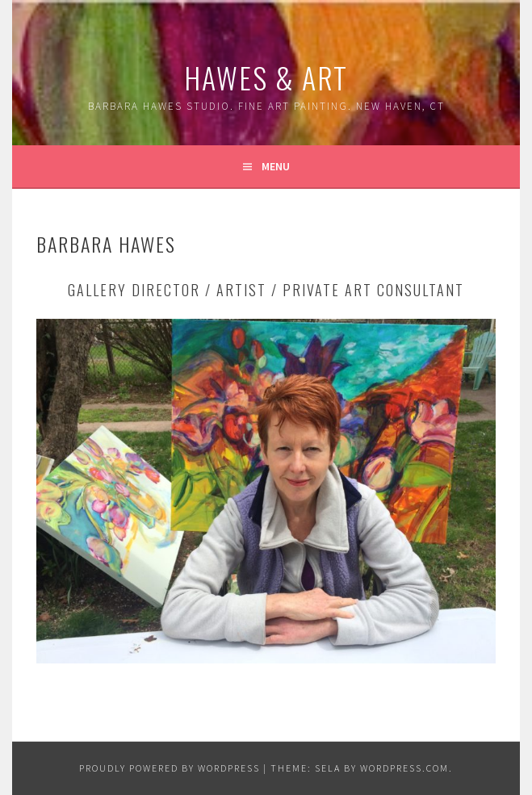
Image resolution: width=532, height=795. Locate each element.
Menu (276, 166)
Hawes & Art (266, 77)
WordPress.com (404, 768)
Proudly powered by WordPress (170, 768)
